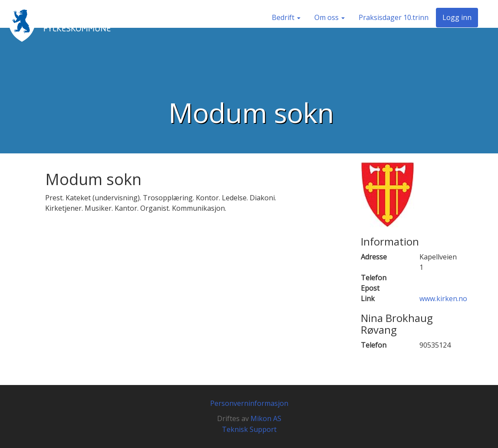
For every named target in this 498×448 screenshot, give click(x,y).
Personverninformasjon (249, 403)
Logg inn (457, 17)
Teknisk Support (249, 429)
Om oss (330, 17)
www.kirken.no (443, 299)
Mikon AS (266, 418)
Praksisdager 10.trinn (394, 17)
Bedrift (286, 17)
